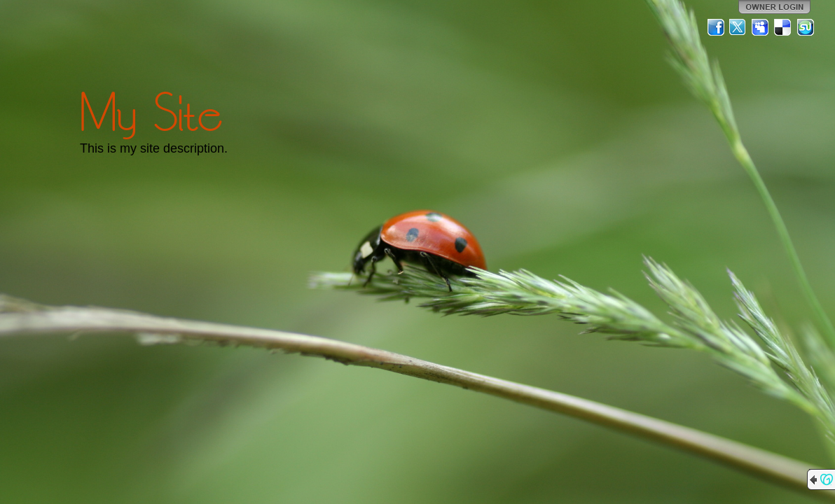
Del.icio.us (783, 27)
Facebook (716, 27)
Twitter (738, 27)
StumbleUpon (806, 27)
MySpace (761, 27)
